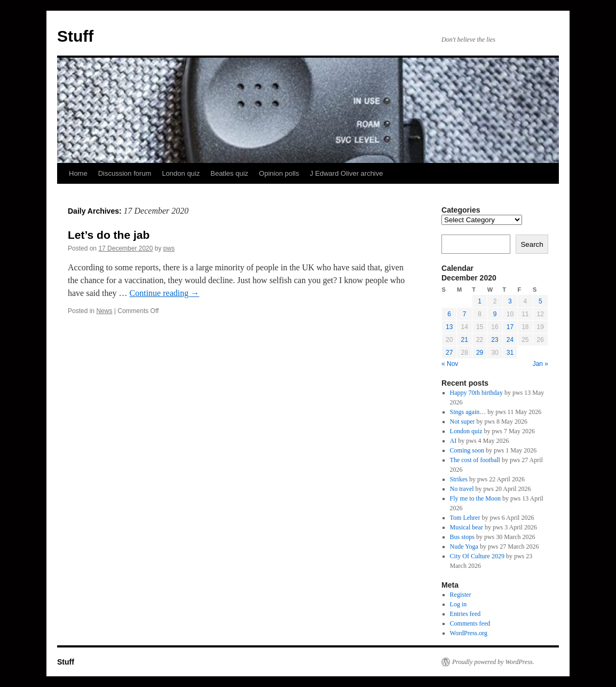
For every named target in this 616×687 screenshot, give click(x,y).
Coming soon (467, 450)
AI (453, 441)
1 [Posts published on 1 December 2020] (480, 301)
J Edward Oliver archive (346, 173)
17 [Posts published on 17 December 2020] (510, 327)
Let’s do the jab (109, 235)
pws (169, 248)
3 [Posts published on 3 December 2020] (510, 301)
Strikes (459, 479)
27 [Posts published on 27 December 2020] (449, 353)
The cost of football (475, 460)
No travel (462, 489)
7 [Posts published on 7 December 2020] (465, 314)
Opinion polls (279, 173)
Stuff (75, 36)
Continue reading (165, 293)
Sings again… (468, 412)
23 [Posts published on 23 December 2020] (495, 340)
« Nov (450, 364)
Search (532, 244)
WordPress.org (469, 633)
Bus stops (462, 537)
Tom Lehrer (465, 518)
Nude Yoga (464, 547)
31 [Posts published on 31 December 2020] (510, 353)
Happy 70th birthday (476, 393)
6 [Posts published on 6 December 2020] (449, 314)
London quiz (181, 173)
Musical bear (467, 527)
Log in (459, 604)
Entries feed (465, 614)
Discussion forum (125, 173)
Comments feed (470, 623)
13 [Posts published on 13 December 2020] (449, 327)
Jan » (540, 364)
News (104, 311)
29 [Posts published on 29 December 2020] (480, 353)
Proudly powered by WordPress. (493, 662)
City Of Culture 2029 (477, 556)
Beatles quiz (229, 173)
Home (78, 173)
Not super (463, 421)
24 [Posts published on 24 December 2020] (510, 340)
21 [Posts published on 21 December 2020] (464, 340)
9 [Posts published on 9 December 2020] (495, 314)
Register (461, 595)
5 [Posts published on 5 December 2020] (540, 301)
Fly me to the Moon (475, 498)
